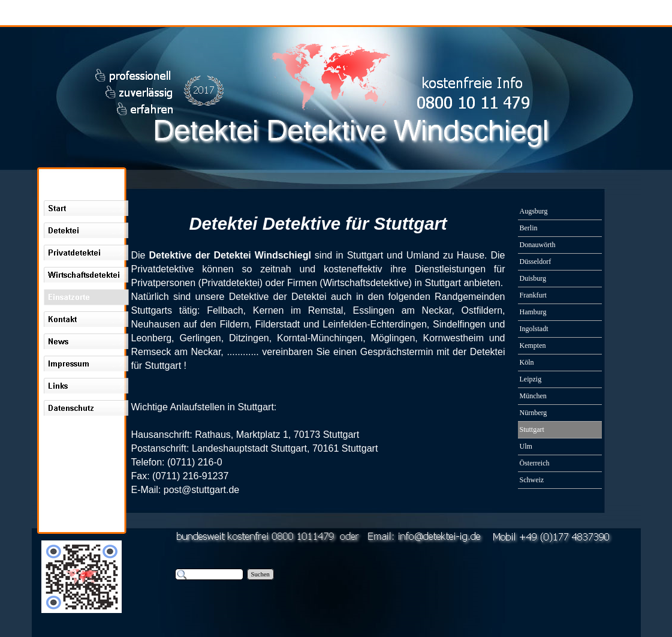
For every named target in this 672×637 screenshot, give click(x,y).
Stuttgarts (152, 310)
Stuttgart (360, 448)
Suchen (260, 574)
